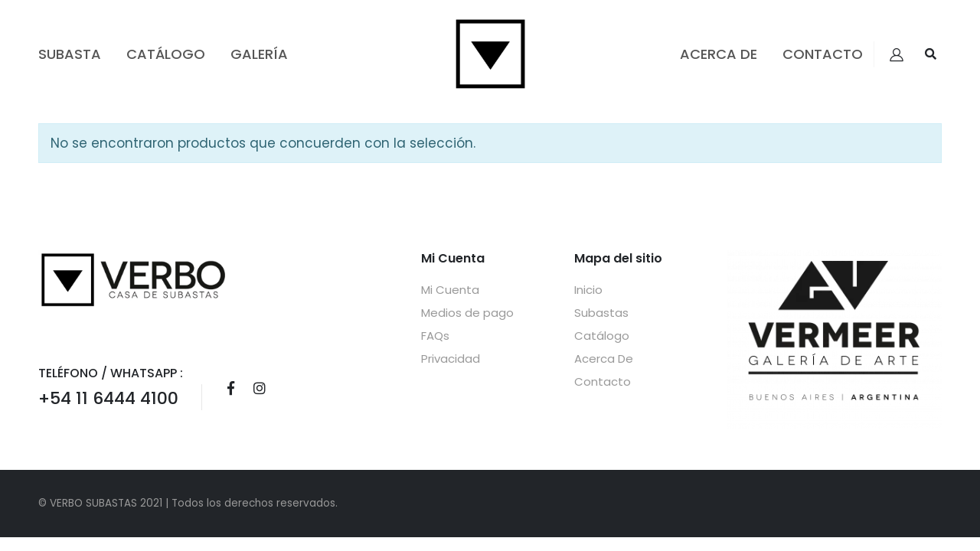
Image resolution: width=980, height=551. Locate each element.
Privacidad (451, 359)
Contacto (823, 54)
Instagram (260, 388)
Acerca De (719, 54)
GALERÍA (259, 54)
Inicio (588, 290)
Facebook (230, 388)
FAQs (435, 336)
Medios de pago (467, 313)
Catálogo (166, 54)
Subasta (70, 54)
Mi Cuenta (450, 290)
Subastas (601, 313)
